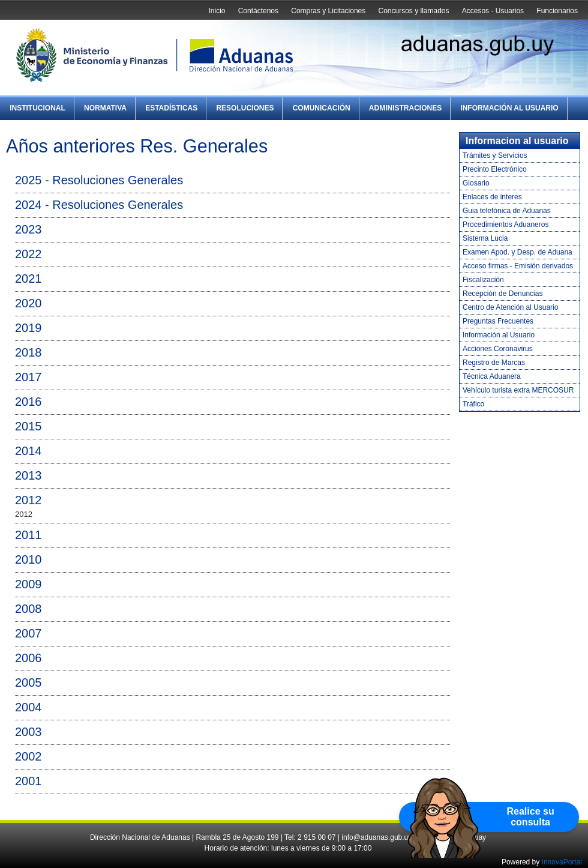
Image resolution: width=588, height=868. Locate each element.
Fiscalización (483, 280)
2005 (28, 683)
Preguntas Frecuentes (498, 321)
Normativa (105, 108)
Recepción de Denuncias (502, 294)
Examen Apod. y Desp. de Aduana (517, 252)
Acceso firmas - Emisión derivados (518, 266)
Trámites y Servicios (495, 155)
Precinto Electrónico (495, 169)
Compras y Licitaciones (328, 11)
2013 (28, 475)
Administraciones (405, 108)
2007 (28, 633)
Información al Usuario (509, 108)
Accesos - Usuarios (493, 11)
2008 (28, 609)
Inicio (217, 11)
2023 (28, 229)
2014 (28, 451)
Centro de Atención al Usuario (510, 307)
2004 (28, 707)
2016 (28, 402)
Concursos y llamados (413, 11)
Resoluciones (245, 108)
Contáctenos (258, 11)
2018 (28, 352)
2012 (28, 500)
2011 (28, 535)
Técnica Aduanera (492, 376)
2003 (28, 732)
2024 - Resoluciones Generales (99, 205)
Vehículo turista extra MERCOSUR (518, 390)
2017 (28, 377)
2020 (28, 303)
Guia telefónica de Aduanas (507, 211)
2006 (28, 658)
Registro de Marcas (494, 363)
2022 (28, 254)
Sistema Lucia (485, 238)
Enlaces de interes (492, 197)
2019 (28, 328)
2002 (28, 756)
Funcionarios (557, 11)
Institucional (37, 108)
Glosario (476, 183)
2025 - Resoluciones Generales (99, 180)
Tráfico (473, 404)
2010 (28, 559)
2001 (28, 781)
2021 (28, 279)
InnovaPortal (562, 862)
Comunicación (322, 108)
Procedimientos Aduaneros (505, 225)
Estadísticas (171, 108)
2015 (28, 426)
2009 (28, 584)
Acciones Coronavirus (498, 349)
